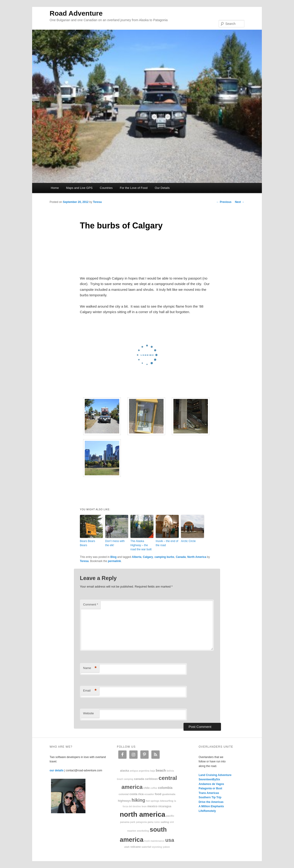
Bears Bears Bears (88, 543)
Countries (106, 188)
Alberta (137, 557)
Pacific (170, 816)
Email (90, 691)
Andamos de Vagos (211, 784)
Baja (153, 771)
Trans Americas (209, 793)
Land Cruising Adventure (215, 775)
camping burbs (164, 557)
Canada (181, 557)
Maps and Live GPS (79, 188)
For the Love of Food (134, 188)
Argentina (144, 771)
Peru (151, 822)
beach (161, 770)
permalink (114, 561)
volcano (136, 847)
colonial (124, 794)
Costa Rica (137, 794)
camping (129, 779)
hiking (138, 800)
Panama (125, 822)
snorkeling (143, 831)
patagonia (141, 822)
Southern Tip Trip (210, 797)
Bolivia (170, 771)
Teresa (97, 202)
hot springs (153, 801)
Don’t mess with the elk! (115, 543)
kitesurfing (167, 801)
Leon (144, 806)
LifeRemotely (207, 811)
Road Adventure (76, 13)
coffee (154, 788)
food (158, 794)
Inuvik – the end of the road (167, 543)
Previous (224, 202)
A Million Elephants (211, 806)
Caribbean (151, 779)
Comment (91, 604)
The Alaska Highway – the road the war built (141, 545)
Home (55, 188)
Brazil (120, 779)
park (133, 822)
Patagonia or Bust (211, 788)
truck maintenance (154, 841)
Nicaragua (165, 806)
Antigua (134, 771)
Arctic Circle (188, 541)
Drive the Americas (211, 802)
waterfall (146, 847)
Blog (114, 557)
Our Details (162, 188)
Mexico (152, 806)
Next (240, 202)
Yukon (166, 847)
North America (197, 557)
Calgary (148, 557)
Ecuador (149, 794)
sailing (165, 822)
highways (124, 801)
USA (170, 840)
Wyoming (157, 847)
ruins (157, 822)
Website (89, 713)
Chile (146, 788)
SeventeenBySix (209, 779)
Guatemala (169, 794)
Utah (127, 847)
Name (90, 668)
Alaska (124, 771)
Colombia (165, 788)
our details (57, 770)
